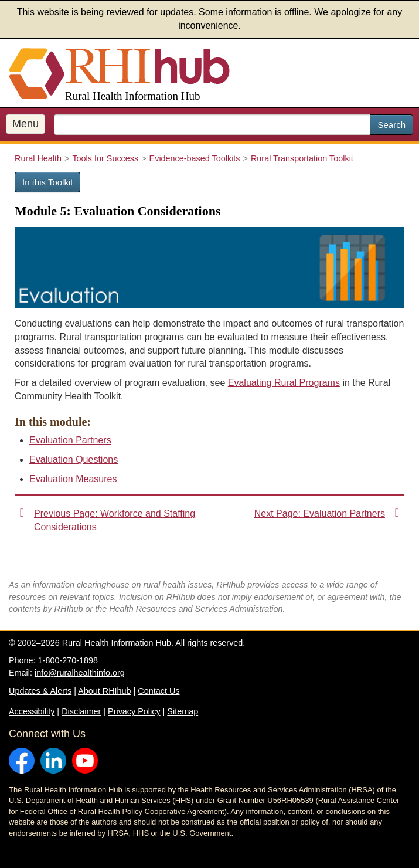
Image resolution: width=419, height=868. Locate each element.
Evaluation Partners (70, 440)
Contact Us (159, 691)
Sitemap (183, 711)
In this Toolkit (47, 182)
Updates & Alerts (40, 691)
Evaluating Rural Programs (284, 383)
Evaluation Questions (74, 460)
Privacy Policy (134, 711)
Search (391, 125)
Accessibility (32, 711)
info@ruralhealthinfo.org (80, 673)
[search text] (212, 125)
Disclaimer (81, 711)
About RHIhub (104, 691)
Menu (25, 124)
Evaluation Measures (73, 479)
